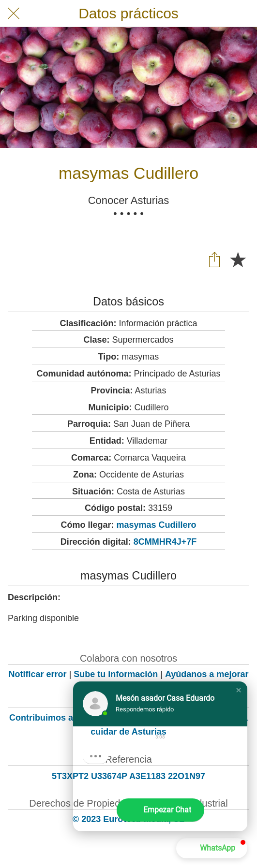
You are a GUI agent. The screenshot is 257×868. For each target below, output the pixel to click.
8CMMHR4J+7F (165, 542)
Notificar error (38, 674)
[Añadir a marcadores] (238, 259)
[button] (239, 690)
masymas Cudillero (156, 525)
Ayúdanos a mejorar (207, 674)
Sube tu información (116, 674)
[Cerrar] (14, 14)
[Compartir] (214, 259)
